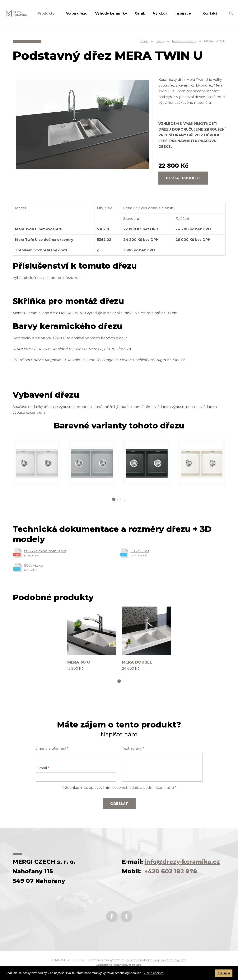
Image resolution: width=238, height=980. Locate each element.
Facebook (112, 916)
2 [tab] (119, 499)
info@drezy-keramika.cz (182, 862)
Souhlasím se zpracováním (119, 788)
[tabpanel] (37, 462)
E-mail (42, 768)
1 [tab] (114, 499)
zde (77, 278)
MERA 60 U (79, 662)
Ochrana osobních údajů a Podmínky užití (156, 960)
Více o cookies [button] (154, 973)
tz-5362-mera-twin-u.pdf (45, 551)
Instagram (126, 916)
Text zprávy (133, 749)
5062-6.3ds (140, 551)
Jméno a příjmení (52, 749)
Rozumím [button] (224, 973)
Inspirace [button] (183, 13)
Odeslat (119, 804)
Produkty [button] (46, 13)
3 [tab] (124, 499)
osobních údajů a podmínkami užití (143, 788)
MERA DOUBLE (137, 662)
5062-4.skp (34, 566)
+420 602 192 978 (170, 871)
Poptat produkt (183, 178)
